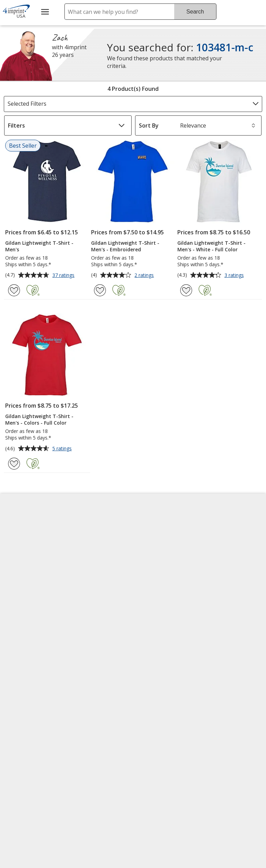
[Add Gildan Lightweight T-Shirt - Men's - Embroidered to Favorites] (100, 290)
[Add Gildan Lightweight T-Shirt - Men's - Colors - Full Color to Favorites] (14, 464)
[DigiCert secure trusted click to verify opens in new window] (164, 719)
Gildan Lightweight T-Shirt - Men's (39, 246)
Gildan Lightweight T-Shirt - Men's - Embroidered (125, 246)
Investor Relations (32, 595)
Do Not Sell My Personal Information (33, 636)
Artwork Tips (155, 550)
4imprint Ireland (224, 576)
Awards (82, 542)
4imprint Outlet (223, 599)
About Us (19, 526)
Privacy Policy (25, 611)
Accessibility (23, 542)
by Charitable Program (164, 571)
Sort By (149, 125)
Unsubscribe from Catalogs (31, 680)
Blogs (80, 559)
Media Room (89, 592)
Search (195, 12)
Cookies (19, 660)
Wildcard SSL (153, 739)
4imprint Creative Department (160, 530)
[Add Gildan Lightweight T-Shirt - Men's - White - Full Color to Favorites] (186, 290)
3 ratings (235, 276)
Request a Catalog (96, 626)
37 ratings (64, 276)
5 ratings (63, 449)
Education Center (95, 526)
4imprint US (218, 526)
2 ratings (145, 276)
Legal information (159, 799)
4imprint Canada (224, 542)
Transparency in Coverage (95, 665)
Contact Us (21, 559)
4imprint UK (219, 559)
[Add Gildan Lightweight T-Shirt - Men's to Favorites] (14, 290)
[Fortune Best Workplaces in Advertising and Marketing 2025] (26, 738)
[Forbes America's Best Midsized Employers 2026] (33, 798)
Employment (24, 576)
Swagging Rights (96, 642)
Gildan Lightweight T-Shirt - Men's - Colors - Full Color (39, 419)
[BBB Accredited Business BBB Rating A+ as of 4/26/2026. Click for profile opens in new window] (171, 755)
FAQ (78, 576)
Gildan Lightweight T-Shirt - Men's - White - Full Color (211, 246)
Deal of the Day (223, 616)
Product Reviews (94, 609)
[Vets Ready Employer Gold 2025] (72, 738)
